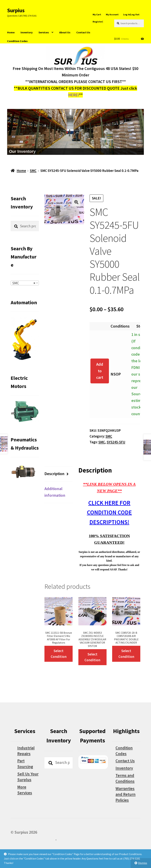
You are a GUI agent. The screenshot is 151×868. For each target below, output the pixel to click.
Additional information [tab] (55, 492)
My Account (112, 14)
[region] (75, 132)
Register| (98, 22)
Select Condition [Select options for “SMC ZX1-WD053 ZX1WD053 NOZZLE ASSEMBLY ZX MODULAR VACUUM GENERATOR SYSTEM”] (92, 657)
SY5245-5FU (116, 442)
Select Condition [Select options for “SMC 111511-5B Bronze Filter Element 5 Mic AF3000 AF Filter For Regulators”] (59, 654)
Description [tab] (54, 474)
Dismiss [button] (143, 863)
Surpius (16, 10)
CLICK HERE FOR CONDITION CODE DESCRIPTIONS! (109, 512)
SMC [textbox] (24, 283)
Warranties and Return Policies (126, 794)
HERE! (74, 95)
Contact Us (83, 32)
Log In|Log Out (131, 14)
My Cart (97, 14)
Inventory (27, 32)
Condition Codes (17, 41)
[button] (76, 202)
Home (11, 32)
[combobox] (25, 283)
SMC (33, 171)
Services (44, 32)
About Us (65, 32)
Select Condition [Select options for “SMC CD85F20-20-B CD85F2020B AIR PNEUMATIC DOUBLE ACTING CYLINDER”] (126, 654)
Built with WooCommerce (33, 839)
